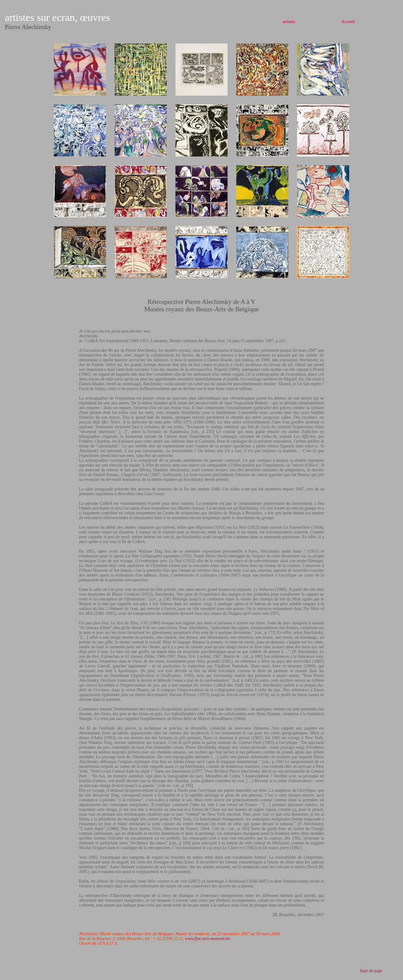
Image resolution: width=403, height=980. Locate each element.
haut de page (371, 971)
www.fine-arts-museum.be (208, 938)
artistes (289, 22)
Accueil (348, 22)
